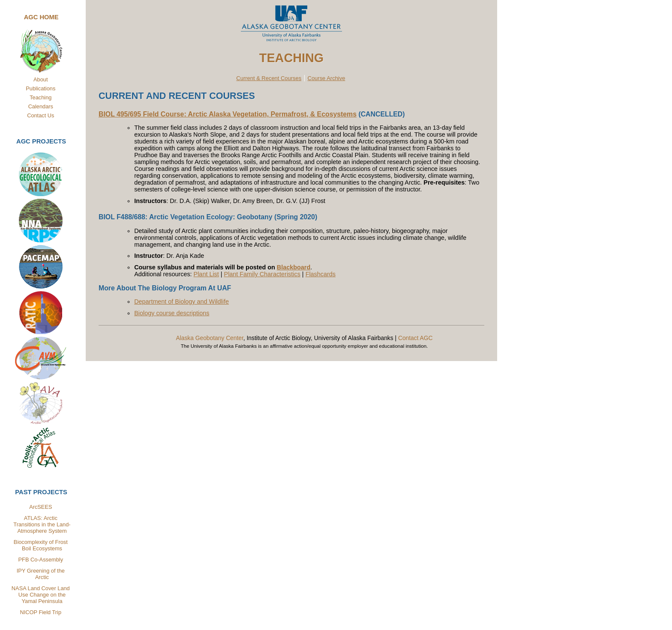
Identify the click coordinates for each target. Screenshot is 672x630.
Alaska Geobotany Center (209, 338)
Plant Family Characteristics (262, 274)
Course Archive (327, 78)
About (40, 79)
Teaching (40, 97)
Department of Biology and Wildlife (181, 302)
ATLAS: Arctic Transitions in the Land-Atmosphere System (42, 524)
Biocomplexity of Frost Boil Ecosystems (41, 545)
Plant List (206, 274)
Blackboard (294, 267)
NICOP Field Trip (41, 612)
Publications (40, 88)
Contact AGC (415, 338)
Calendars (41, 106)
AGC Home (41, 17)
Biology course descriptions (172, 313)
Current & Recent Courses (269, 78)
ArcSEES (40, 507)
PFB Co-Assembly (41, 560)
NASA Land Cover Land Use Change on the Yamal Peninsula (41, 595)
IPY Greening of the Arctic (41, 574)
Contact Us (40, 115)
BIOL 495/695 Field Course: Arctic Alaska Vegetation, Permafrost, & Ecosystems (228, 114)
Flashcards (321, 274)
